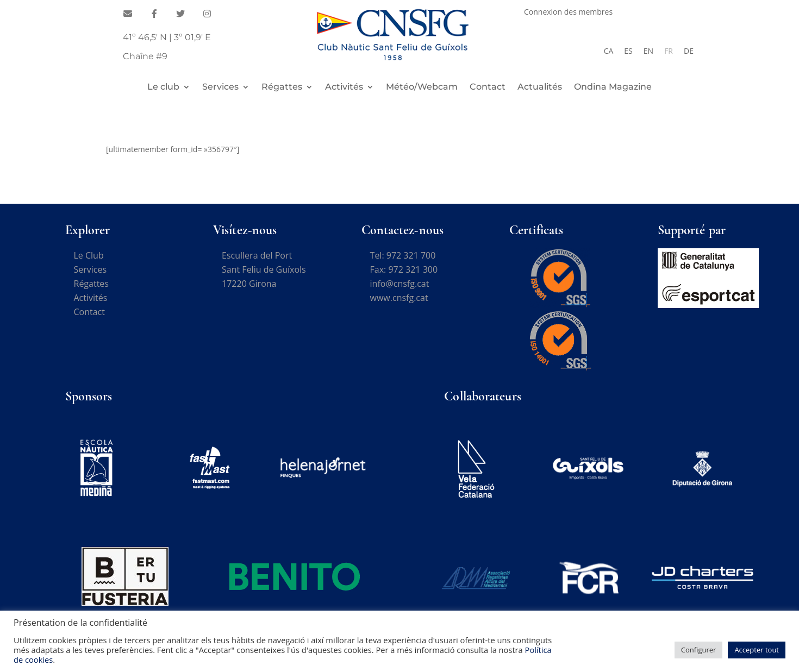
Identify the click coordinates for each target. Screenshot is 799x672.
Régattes (282, 87)
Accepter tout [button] (757, 650)
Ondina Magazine (613, 87)
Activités (344, 87)
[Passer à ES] (628, 51)
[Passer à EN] (648, 51)
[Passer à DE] (689, 51)
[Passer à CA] (609, 51)
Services (220, 87)
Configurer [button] (699, 650)
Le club (163, 87)
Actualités (540, 87)
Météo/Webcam (422, 87)
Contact (488, 87)
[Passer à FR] (669, 51)
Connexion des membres (568, 12)
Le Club (89, 255)
